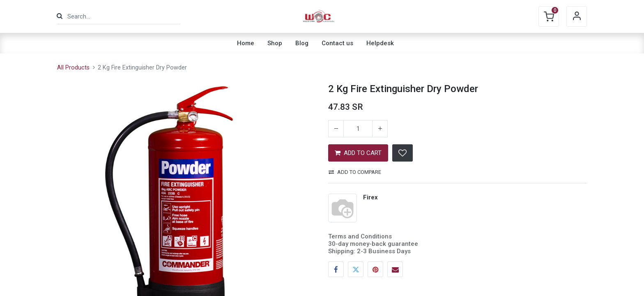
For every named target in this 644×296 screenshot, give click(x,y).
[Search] (60, 16)
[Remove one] (336, 129)
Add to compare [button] (355, 172)
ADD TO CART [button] (358, 153)
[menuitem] (246, 43)
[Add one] (380, 129)
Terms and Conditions (360, 236)
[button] (402, 153)
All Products (73, 68)
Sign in (577, 16)
